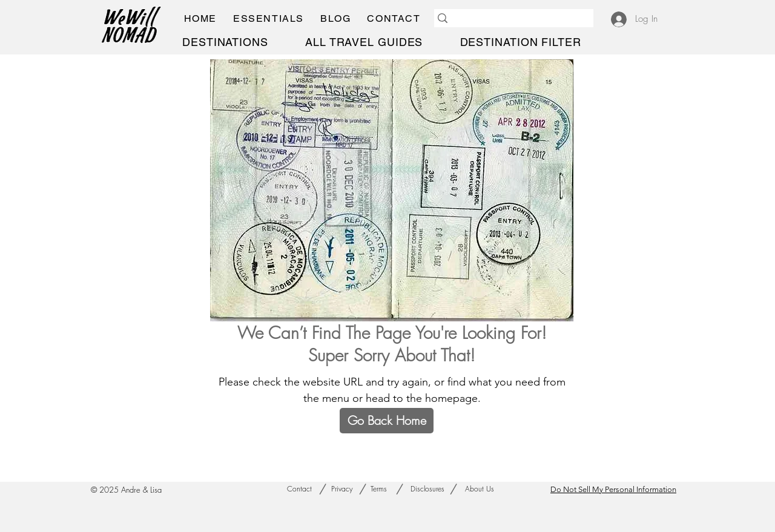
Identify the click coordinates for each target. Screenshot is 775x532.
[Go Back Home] (387, 421)
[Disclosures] (427, 489)
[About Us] (479, 489)
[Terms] (379, 489)
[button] (268, 18)
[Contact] (299, 489)
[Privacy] (342, 489)
